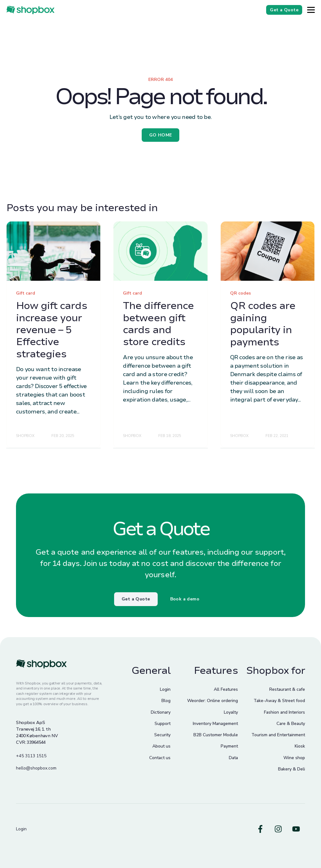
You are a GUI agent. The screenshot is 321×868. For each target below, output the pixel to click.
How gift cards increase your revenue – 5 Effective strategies (52, 330)
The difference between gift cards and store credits (158, 324)
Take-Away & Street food (279, 701)
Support (163, 724)
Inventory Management (215, 724)
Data (233, 758)
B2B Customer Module (216, 735)
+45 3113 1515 (31, 756)
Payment (229, 746)
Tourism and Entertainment (278, 735)
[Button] (311, 10)
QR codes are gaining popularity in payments (263, 324)
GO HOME (161, 135)
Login (165, 689)
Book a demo (185, 599)
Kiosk (300, 746)
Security (162, 735)
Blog (166, 701)
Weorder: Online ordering (213, 701)
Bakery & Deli (292, 769)
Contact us (160, 758)
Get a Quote (136, 599)
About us (161, 746)
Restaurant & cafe (287, 689)
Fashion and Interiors (284, 712)
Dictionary (161, 712)
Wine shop (294, 758)
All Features (226, 689)
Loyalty (231, 712)
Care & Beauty (291, 724)
